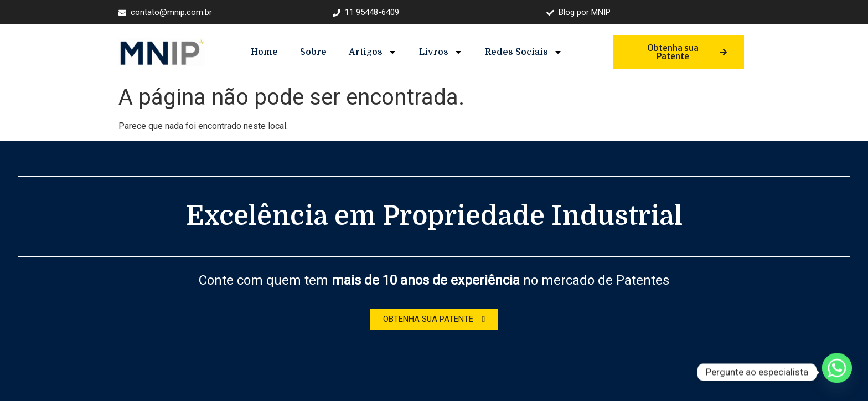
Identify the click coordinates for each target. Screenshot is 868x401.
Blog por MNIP (578, 12)
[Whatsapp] (837, 372)
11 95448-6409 (366, 12)
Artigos (373, 52)
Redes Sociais (524, 52)
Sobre (313, 52)
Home (264, 52)
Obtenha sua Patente (687, 52)
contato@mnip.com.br (165, 12)
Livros (441, 52)
